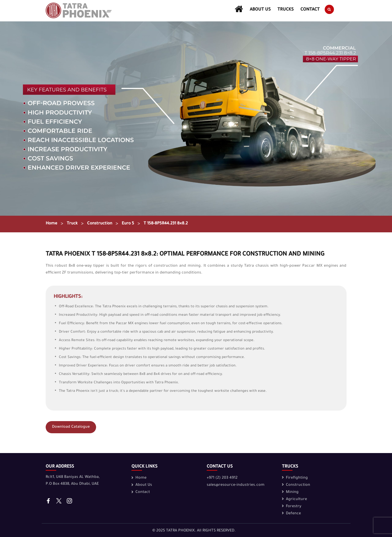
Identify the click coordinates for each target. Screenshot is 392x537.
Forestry (294, 507)
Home (52, 224)
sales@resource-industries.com (236, 485)
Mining (292, 492)
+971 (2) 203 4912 (222, 478)
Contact (310, 10)
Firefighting (297, 478)
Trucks (286, 10)
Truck (73, 224)
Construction (102, 224)
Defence (293, 514)
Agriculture (296, 500)
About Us (260, 10)
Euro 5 (131, 224)
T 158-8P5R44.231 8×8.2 (171, 224)
